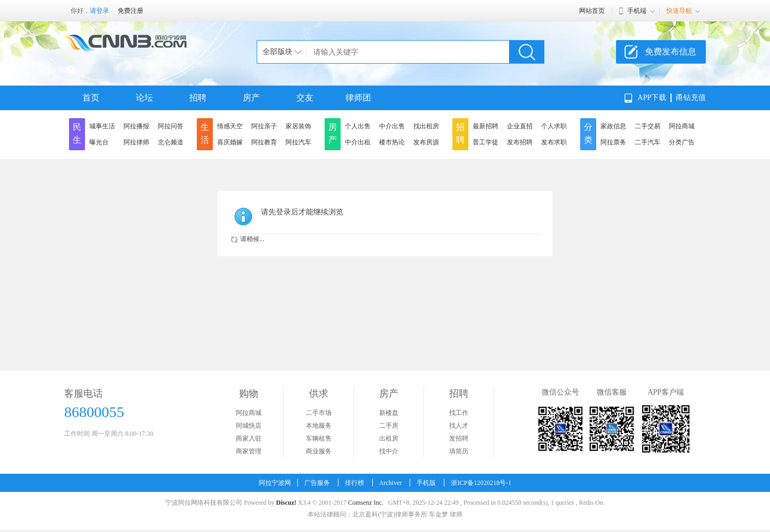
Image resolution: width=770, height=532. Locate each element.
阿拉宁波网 (275, 483)
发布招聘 (520, 142)
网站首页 (592, 11)
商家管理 (249, 451)
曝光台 (99, 142)
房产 (251, 98)
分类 (588, 133)
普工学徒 (486, 142)
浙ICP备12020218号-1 (481, 483)
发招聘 (459, 438)
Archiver (391, 483)
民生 (77, 133)
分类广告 (682, 142)
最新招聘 (486, 126)
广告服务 (317, 483)
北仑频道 (171, 142)
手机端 (637, 11)
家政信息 (613, 126)
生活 (205, 133)
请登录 (99, 11)
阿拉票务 (613, 142)
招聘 (198, 98)
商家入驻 (249, 438)
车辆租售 (319, 438)
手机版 (426, 483)
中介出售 (392, 126)
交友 (305, 98)
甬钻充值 (691, 98)
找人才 (459, 426)
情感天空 (230, 126)
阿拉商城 (682, 126)
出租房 (389, 438)
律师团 (358, 98)
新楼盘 (389, 413)
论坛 (144, 98)
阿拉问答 (171, 126)
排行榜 (355, 483)
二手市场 (319, 413)
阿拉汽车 (298, 142)
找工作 (459, 413)
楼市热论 (392, 142)
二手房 (389, 426)
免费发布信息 (671, 52)
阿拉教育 (264, 142)
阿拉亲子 (264, 126)
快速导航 (679, 11)
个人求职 (554, 126)
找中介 (389, 451)
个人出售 (358, 126)
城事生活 (102, 126)
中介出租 (358, 142)
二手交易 (648, 126)
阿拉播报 (136, 126)
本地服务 (319, 426)
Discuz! (286, 503)
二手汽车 (648, 142)
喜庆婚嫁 (230, 142)
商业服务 (319, 451)
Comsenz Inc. (366, 503)
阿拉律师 (136, 142)
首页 (91, 98)
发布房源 (426, 142)
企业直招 (520, 126)
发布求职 (554, 142)
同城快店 (249, 426)
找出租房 (426, 126)
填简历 (459, 451)
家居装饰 (298, 126)
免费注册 (130, 11)
